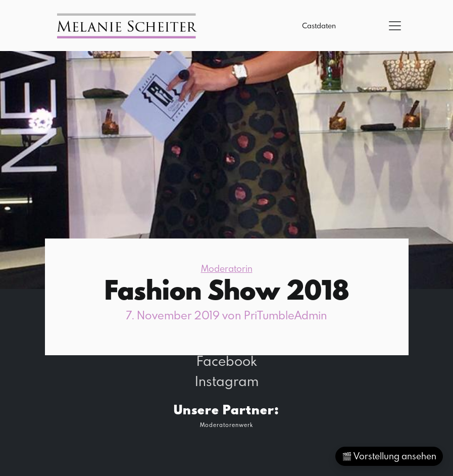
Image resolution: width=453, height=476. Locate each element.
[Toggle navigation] (395, 26)
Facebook (226, 361)
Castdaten (319, 26)
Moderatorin (227, 269)
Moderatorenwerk (226, 425)
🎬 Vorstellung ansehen (389, 456)
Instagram (227, 381)
